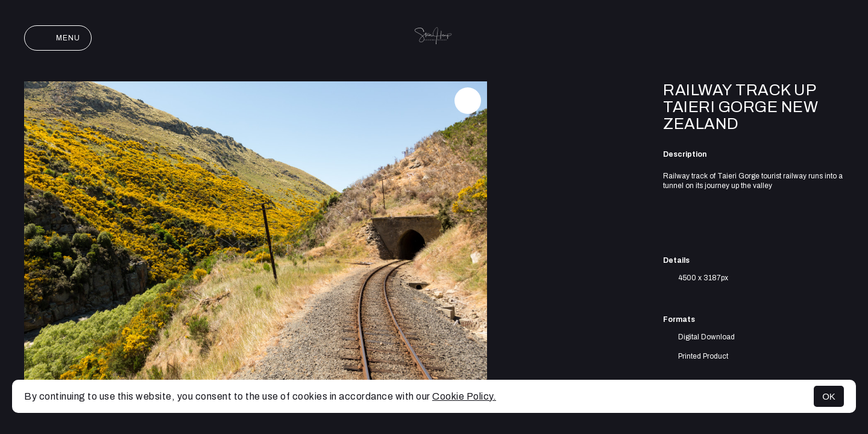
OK (829, 396)
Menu (58, 38)
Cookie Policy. (464, 396)
